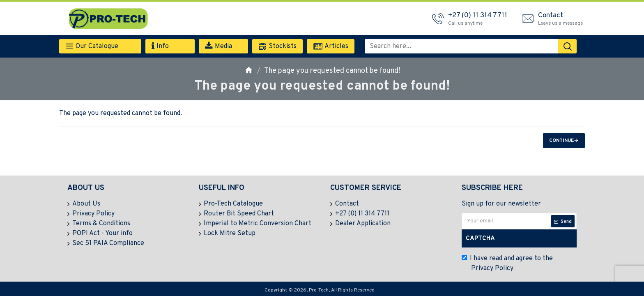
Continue (561, 141)
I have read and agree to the (507, 264)
